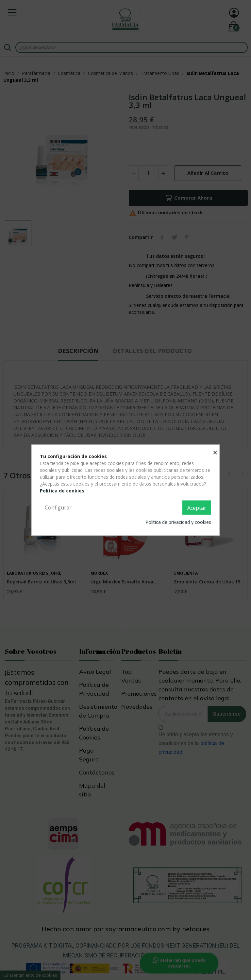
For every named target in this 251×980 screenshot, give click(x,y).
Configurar (58, 507)
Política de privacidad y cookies (178, 522)
